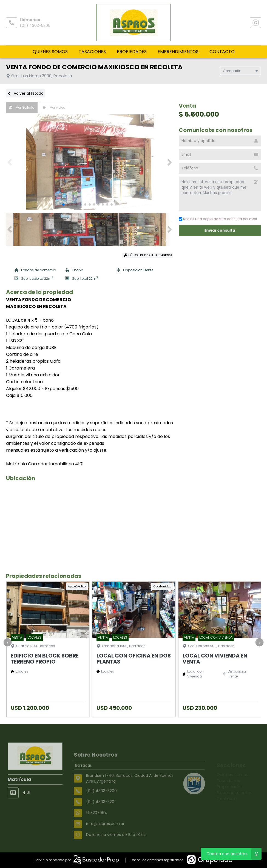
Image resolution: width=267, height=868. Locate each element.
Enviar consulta (220, 230)
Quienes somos (50, 52)
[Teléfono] (220, 168)
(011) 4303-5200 (35, 25)
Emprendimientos (178, 52)
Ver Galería (22, 107)
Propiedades (132, 52)
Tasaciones (92, 52)
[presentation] (7, 642)
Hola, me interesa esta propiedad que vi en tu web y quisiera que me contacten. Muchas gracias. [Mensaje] (220, 194)
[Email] (220, 155)
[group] (90, 162)
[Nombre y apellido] (220, 141)
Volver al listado (25, 93)
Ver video (54, 107)
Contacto (222, 52)
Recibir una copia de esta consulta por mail (218, 219)
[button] (170, 162)
